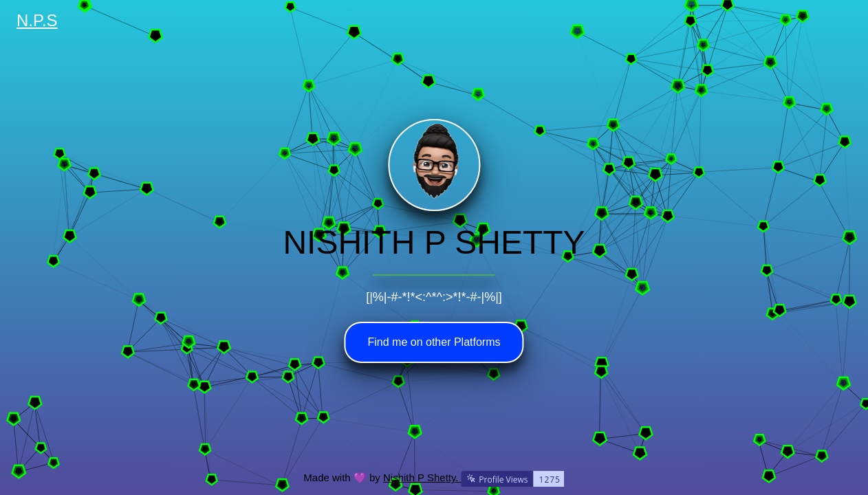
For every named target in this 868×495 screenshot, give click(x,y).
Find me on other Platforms (434, 342)
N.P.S (37, 20)
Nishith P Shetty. (474, 477)
